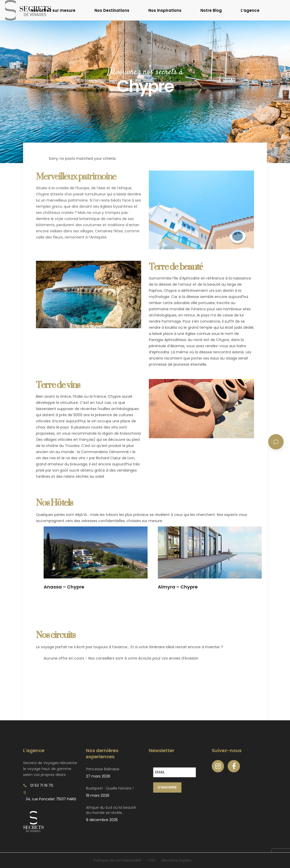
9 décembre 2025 (102, 820)
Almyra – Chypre (178, 587)
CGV (152, 860)
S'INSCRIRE (167, 787)
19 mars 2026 (98, 795)
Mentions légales (177, 860)
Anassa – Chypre (64, 587)
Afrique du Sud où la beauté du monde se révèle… (111, 810)
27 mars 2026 (98, 776)
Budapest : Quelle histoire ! (110, 788)
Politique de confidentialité (117, 860)
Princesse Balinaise (103, 769)
